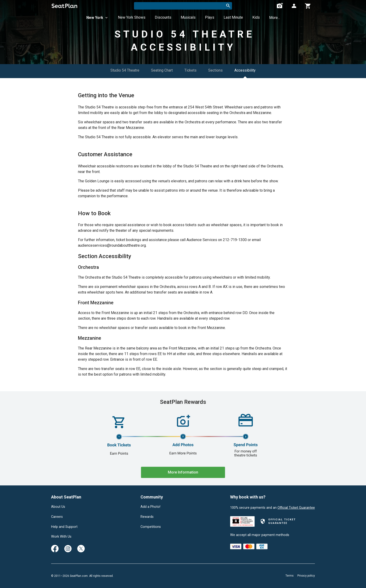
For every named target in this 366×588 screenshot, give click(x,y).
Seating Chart (162, 70)
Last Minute (233, 17)
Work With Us (61, 537)
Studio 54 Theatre (125, 70)
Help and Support (64, 527)
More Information (183, 472)
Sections (215, 70)
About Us (58, 507)
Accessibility (245, 70)
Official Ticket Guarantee (296, 508)
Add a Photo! (150, 507)
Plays (210, 17)
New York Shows (132, 17)
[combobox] (183, 6)
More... (274, 18)
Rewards (147, 517)
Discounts (163, 17)
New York (97, 18)
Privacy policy (306, 576)
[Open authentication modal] (294, 6)
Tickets (190, 70)
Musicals (188, 17)
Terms (290, 576)
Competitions (151, 527)
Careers (57, 517)
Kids (256, 17)
